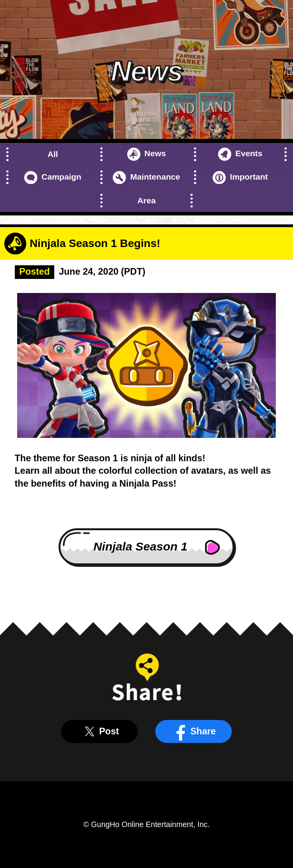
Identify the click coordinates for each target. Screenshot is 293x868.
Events (240, 154)
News (146, 154)
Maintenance (146, 178)
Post (99, 731)
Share (194, 731)
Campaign (53, 178)
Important (240, 178)
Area (146, 200)
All (53, 154)
